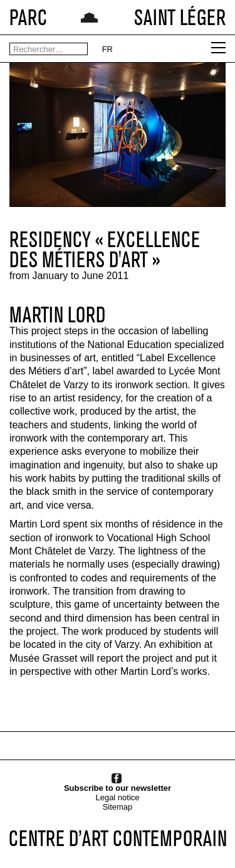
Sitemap (118, 807)
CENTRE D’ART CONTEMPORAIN (118, 838)
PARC (28, 17)
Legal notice (117, 797)
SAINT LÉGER (180, 17)
